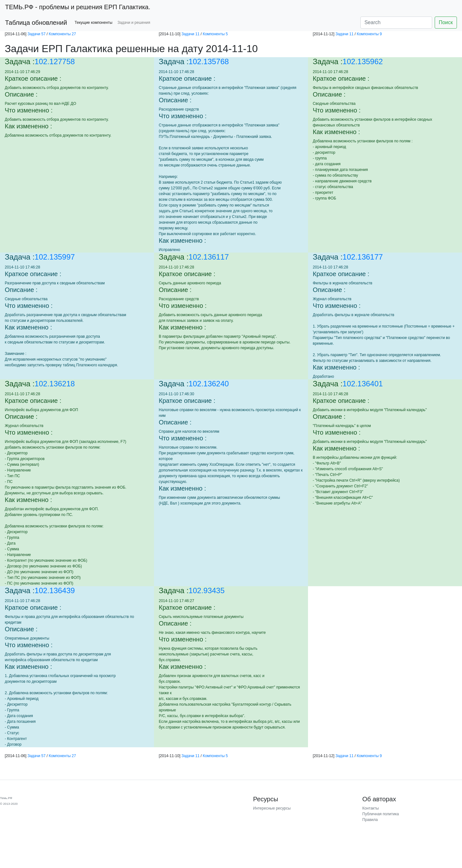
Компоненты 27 (62, 34)
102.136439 (55, 590)
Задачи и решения (134, 23)
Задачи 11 (190, 34)
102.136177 (363, 257)
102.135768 (209, 61)
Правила (370, 820)
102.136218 (55, 384)
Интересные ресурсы (272, 808)
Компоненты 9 (369, 34)
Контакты (371, 808)
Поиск (446, 22)
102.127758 (55, 61)
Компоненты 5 (215, 34)
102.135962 (363, 61)
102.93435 (207, 590)
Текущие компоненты (94, 23)
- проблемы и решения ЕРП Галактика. (78, 7)
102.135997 (55, 257)
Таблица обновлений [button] (36, 23)
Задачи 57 (36, 34)
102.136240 (209, 384)
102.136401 (363, 384)
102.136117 (209, 257)
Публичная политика (381, 814)
